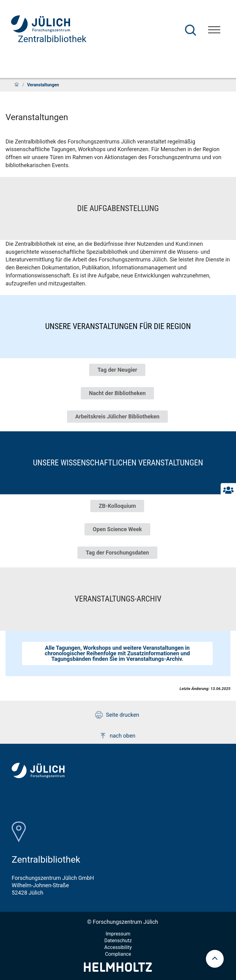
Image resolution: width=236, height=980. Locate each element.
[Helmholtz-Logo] (118, 970)
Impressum (118, 934)
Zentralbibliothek (52, 39)
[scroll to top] (215, 959)
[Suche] (191, 30)
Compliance (118, 954)
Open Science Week (117, 529)
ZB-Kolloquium (117, 506)
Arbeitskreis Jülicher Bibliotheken (117, 416)
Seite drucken (117, 715)
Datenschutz (118, 941)
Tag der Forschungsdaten (117, 553)
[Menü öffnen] (214, 31)
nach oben (117, 736)
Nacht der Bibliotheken (117, 393)
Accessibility (118, 947)
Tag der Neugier (117, 370)
